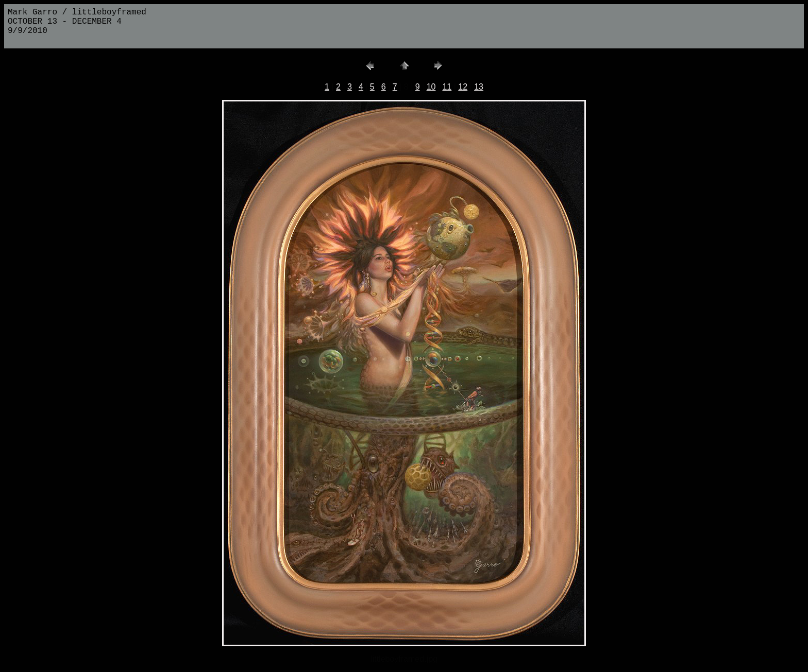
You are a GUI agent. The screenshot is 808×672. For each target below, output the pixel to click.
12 (463, 87)
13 (479, 87)
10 (431, 87)
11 (447, 87)
